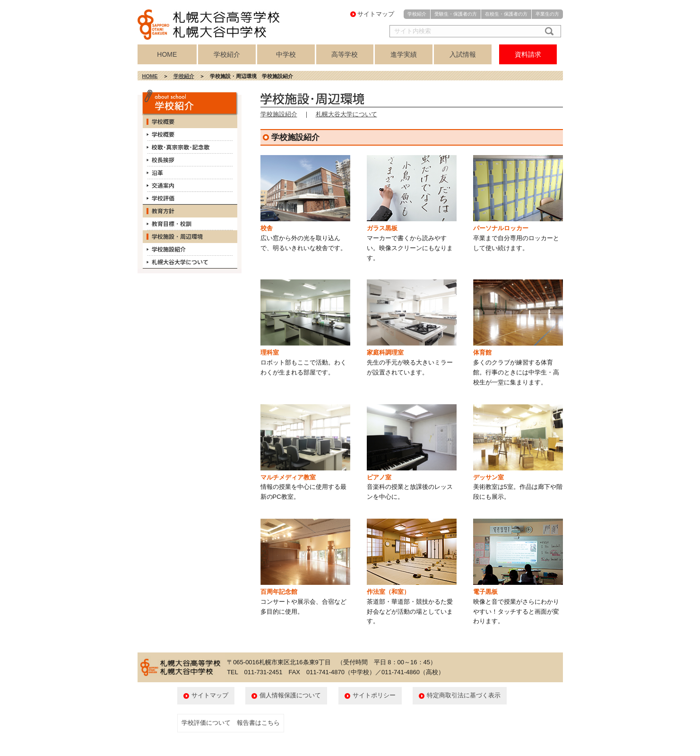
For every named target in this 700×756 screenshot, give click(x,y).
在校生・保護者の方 (506, 14)
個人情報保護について (290, 695)
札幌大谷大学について (346, 114)
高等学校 (345, 54)
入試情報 (463, 54)
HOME (167, 54)
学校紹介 (417, 14)
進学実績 (404, 54)
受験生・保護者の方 (456, 14)
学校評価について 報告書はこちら (231, 723)
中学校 (286, 54)
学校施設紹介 (279, 114)
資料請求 (528, 54)
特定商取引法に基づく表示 (464, 695)
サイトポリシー (374, 695)
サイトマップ (376, 14)
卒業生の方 (547, 14)
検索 (547, 31)
